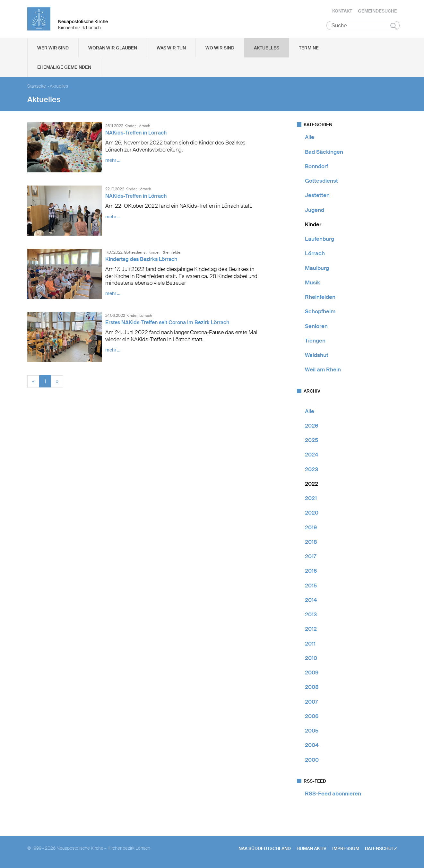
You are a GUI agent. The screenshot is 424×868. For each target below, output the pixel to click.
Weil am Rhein (323, 370)
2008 (312, 688)
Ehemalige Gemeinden (64, 68)
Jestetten (317, 196)
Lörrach (315, 254)
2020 (312, 513)
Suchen (394, 26)
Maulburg (317, 268)
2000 (312, 760)
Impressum (346, 849)
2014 (311, 601)
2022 (312, 484)
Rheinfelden (320, 298)
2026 (312, 426)
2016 (311, 571)
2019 (311, 528)
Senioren (316, 326)
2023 (312, 470)
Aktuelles (267, 48)
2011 (310, 644)
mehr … (113, 161)
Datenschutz (381, 849)
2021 (311, 499)
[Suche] (363, 26)
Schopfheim (320, 312)
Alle (310, 138)
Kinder (313, 225)
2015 (311, 586)
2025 (312, 441)
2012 (311, 629)
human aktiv (312, 849)
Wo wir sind (220, 48)
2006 (312, 717)
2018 (311, 542)
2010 (311, 659)
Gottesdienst (321, 181)
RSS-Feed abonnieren (333, 794)
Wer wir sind (53, 48)
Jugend (315, 210)
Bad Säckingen (324, 152)
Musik (312, 283)
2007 (311, 702)
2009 (312, 673)
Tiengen (315, 341)
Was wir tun (171, 48)
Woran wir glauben (113, 48)
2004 (312, 746)
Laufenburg (320, 239)
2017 (311, 557)
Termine (309, 48)
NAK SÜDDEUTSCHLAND (265, 849)
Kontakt (342, 11)
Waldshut (317, 356)
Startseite (37, 87)
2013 (311, 615)
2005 (312, 731)
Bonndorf (316, 167)
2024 (312, 455)
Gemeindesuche (377, 11)
